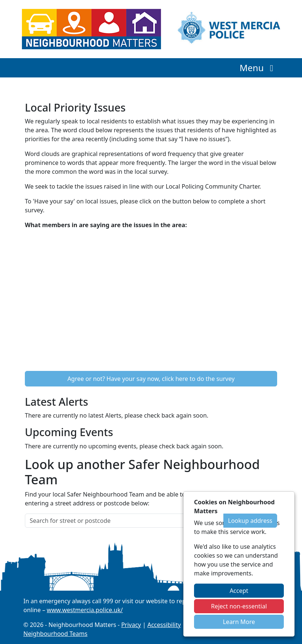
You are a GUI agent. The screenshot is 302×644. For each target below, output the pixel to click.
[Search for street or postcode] (124, 521)
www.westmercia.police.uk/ (85, 610)
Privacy (131, 625)
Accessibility (164, 625)
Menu (258, 68)
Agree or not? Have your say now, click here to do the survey (151, 379)
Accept (239, 591)
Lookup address (250, 521)
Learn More (239, 622)
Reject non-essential (239, 606)
